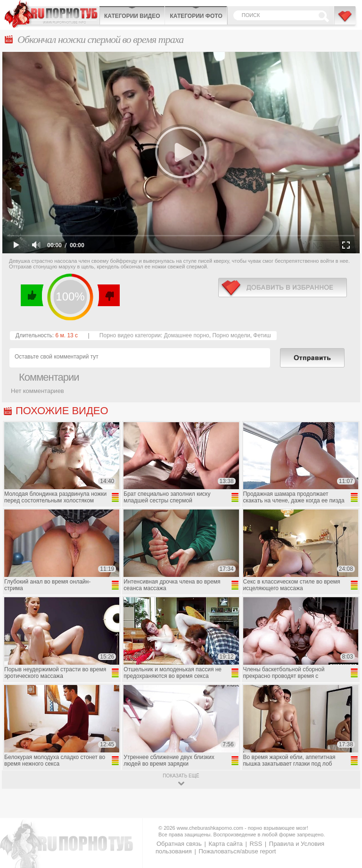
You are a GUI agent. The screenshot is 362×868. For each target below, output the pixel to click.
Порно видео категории (130, 335)
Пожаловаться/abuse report (237, 851)
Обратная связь (179, 844)
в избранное (283, 288)
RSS (256, 844)
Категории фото (196, 16)
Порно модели (231, 335)
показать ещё (181, 776)
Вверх (344, 815)
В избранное (346, 20)
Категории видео (132, 16)
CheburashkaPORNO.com (52, 14)
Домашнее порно (187, 335)
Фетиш (262, 335)
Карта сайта (225, 844)
